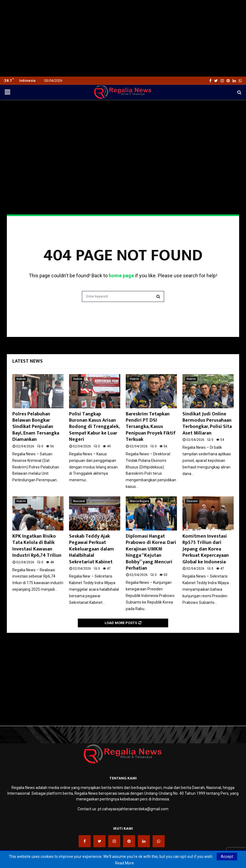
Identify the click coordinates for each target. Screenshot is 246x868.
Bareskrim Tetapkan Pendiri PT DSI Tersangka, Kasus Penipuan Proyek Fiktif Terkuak (151, 427)
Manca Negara (139, 501)
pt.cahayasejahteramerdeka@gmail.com (133, 809)
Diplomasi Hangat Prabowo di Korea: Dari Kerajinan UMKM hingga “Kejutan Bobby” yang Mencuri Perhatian (151, 552)
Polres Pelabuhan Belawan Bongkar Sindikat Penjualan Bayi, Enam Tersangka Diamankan (36, 427)
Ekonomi (192, 501)
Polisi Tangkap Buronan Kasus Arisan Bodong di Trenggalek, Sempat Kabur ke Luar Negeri (94, 427)
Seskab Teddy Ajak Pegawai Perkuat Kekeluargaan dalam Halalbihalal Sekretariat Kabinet (91, 549)
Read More (125, 863)
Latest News (28, 361)
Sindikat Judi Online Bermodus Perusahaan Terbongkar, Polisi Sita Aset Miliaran (207, 424)
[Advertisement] (123, 38)
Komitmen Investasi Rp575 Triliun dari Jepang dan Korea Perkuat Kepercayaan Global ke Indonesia (206, 549)
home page (121, 276)
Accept (227, 857)
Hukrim (21, 379)
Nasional (79, 501)
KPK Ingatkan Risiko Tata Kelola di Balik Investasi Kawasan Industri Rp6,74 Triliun (37, 546)
